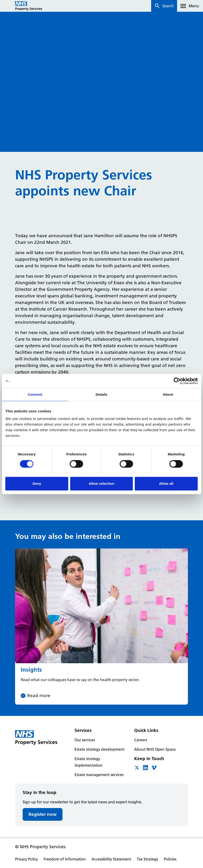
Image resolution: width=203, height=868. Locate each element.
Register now (43, 814)
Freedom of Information (65, 859)
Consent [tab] (35, 394)
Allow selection (101, 483)
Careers (141, 740)
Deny (37, 483)
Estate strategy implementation (89, 762)
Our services (85, 740)
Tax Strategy (147, 859)
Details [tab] (102, 394)
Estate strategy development (99, 749)
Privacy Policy (27, 859)
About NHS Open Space (155, 749)
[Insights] (101, 627)
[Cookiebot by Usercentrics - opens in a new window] (177, 381)
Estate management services (99, 775)
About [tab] (168, 394)
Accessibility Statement (111, 859)
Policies (170, 859)
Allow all (166, 483)
